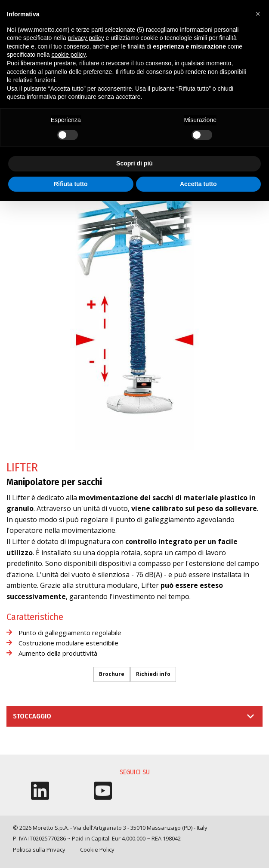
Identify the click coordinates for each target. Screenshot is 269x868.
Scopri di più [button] (134, 163)
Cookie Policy (97, 850)
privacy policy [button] (86, 38)
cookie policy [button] (69, 55)
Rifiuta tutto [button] (71, 184)
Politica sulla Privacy (39, 850)
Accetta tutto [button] (198, 184)
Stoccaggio (32, 716)
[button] (258, 14)
